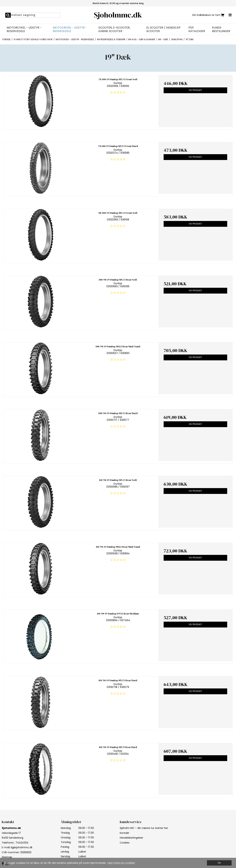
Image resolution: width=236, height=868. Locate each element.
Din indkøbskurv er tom (208, 15)
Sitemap (7, 857)
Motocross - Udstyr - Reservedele (70, 29)
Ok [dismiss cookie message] (219, 863)
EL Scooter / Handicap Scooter (163, 29)
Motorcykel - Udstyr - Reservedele (24, 29)
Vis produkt (195, 90)
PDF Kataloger (197, 29)
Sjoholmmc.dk (118, 15)
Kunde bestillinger (221, 29)
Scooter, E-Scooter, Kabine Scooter (114, 29)
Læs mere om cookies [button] (121, 863)
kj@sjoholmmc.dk (22, 847)
